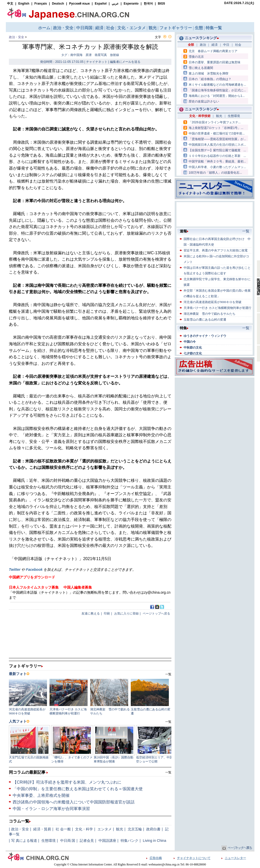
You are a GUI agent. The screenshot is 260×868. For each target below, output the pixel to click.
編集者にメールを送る (125, 62)
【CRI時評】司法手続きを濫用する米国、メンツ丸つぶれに (67, 782)
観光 (120, 829)
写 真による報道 (24, 841)
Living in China (155, 841)
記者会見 (87, 841)
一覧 (168, 772)
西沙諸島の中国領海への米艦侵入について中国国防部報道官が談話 (74, 802)
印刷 (107, 613)
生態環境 (48, 841)
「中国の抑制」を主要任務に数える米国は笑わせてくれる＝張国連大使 (78, 789)
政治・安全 (17, 37)
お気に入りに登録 (126, 613)
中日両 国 (68, 841)
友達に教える (91, 613)
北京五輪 (135, 829)
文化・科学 (84, 829)
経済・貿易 (42, 829)
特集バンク (129, 841)
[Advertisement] (215, 411)
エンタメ (105, 829)
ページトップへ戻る (156, 613)
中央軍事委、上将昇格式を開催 (41, 795)
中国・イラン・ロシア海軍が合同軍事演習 (51, 809)
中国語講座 (107, 841)
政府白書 (153, 829)
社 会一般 (63, 829)
